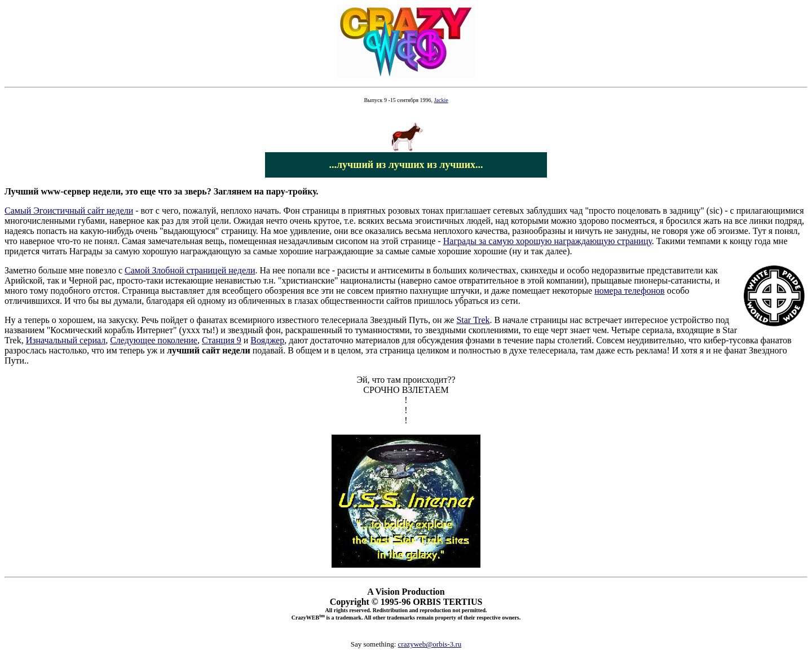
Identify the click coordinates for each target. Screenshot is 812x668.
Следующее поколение (154, 340)
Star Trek (473, 320)
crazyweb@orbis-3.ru (430, 644)
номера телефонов (629, 291)
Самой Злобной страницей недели (190, 270)
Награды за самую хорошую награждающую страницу (548, 241)
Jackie (441, 100)
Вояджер (267, 340)
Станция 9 (222, 340)
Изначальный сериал (66, 340)
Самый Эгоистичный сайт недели (69, 211)
